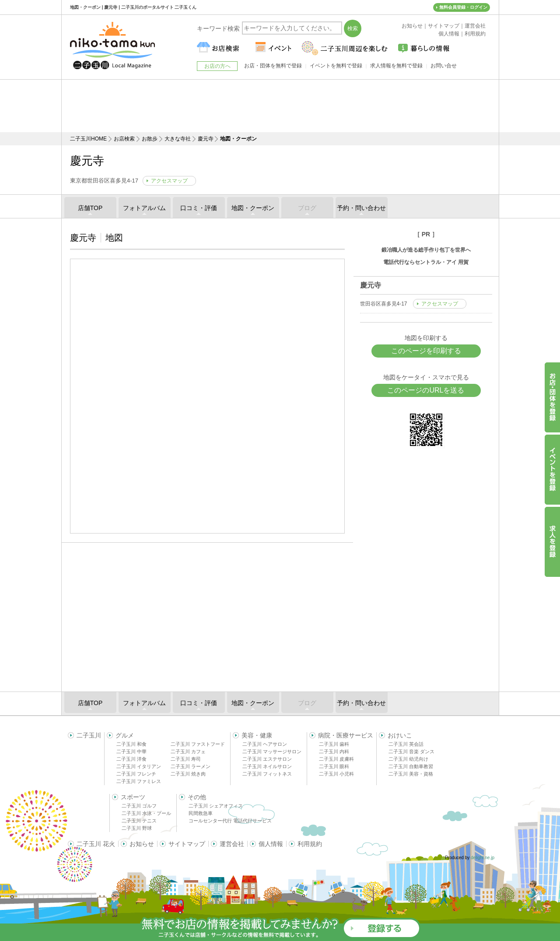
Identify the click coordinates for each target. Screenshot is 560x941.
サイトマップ (187, 844)
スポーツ (133, 797)
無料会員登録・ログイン (463, 7)
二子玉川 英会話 (406, 744)
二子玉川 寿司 (186, 759)
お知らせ (142, 844)
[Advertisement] (280, 106)
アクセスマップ (169, 181)
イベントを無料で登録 (336, 66)
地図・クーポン (253, 208)
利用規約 (310, 844)
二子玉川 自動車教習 (411, 766)
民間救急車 (201, 813)
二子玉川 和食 (131, 744)
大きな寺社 (178, 139)
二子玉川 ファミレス (139, 781)
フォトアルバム (144, 208)
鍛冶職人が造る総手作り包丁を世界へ (426, 250)
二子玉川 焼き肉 (188, 774)
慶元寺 (206, 139)
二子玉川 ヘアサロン (265, 744)
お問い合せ (444, 66)
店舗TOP (90, 208)
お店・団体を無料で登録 (273, 66)
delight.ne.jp (483, 858)
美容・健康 (257, 735)
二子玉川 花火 (96, 844)
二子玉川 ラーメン (191, 766)
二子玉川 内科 (334, 751)
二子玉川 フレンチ (136, 774)
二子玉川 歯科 (334, 744)
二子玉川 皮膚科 (336, 759)
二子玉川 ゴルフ (139, 806)
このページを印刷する (426, 351)
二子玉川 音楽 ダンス (411, 751)
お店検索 (124, 139)
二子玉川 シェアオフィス (216, 806)
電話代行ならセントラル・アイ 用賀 (426, 262)
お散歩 (150, 139)
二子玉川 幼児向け (408, 759)
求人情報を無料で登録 (396, 66)
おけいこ (400, 735)
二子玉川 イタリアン (139, 766)
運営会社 (232, 844)
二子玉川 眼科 (334, 766)
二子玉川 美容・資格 (411, 774)
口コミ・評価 (199, 208)
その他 (197, 797)
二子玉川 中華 (131, 751)
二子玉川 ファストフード (198, 744)
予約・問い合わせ (361, 208)
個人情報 (271, 844)
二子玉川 (89, 735)
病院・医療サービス (346, 735)
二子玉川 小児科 (336, 774)
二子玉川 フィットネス (267, 774)
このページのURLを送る (426, 390)
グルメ (125, 735)
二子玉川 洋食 (131, 759)
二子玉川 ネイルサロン (267, 766)
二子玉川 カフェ (188, 751)
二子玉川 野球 (137, 828)
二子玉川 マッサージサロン (272, 751)
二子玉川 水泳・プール (146, 813)
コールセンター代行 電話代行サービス (230, 821)
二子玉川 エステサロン (267, 759)
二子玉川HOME (88, 139)
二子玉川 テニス (139, 821)
